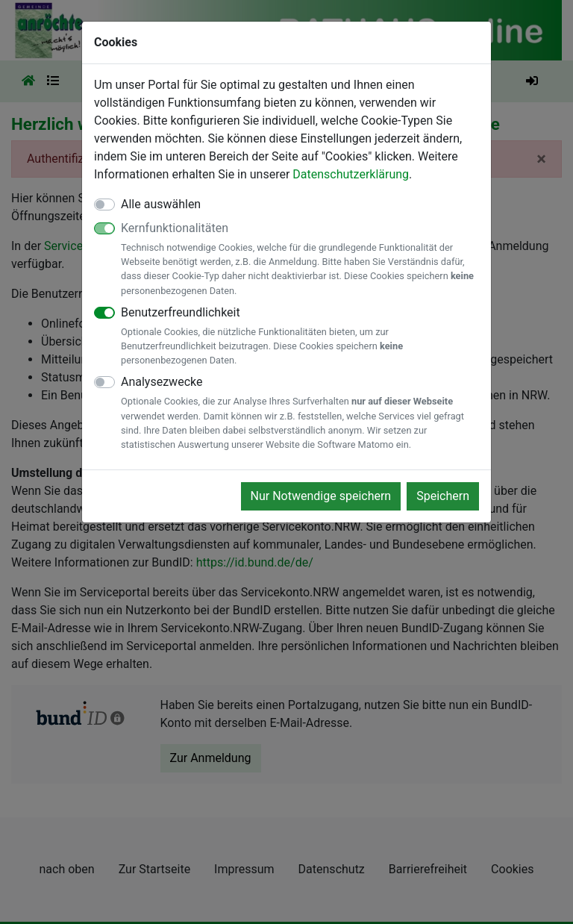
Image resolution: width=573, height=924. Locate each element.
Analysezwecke (300, 413)
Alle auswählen (161, 204)
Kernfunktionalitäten (300, 259)
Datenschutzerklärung (351, 174)
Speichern (443, 496)
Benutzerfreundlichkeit (300, 337)
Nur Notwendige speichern (321, 496)
